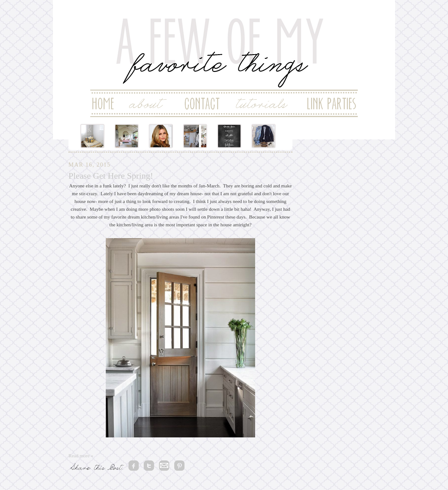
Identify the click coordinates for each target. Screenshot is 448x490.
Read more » (81, 456)
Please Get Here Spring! (111, 176)
